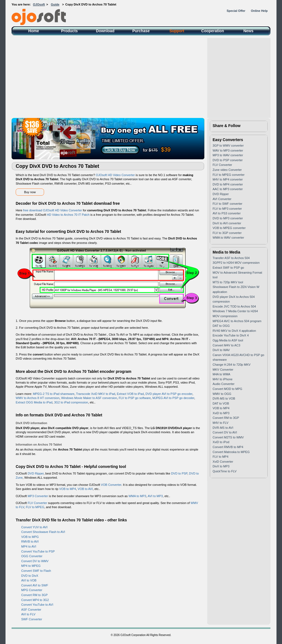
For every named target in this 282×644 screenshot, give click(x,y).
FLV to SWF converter (227, 204)
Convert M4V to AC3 (226, 345)
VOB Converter (111, 485)
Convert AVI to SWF (35, 585)
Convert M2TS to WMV (228, 437)
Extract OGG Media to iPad (34, 402)
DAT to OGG (221, 326)
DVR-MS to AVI (223, 428)
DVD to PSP (179, 473)
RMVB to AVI (30, 541)
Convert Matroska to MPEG (231, 452)
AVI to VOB (29, 580)
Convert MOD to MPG (227, 389)
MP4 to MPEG (31, 566)
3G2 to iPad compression (71, 402)
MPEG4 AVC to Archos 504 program (237, 321)
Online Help (259, 11)
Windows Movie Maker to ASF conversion (89, 398)
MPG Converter (32, 590)
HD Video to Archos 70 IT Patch (68, 215)
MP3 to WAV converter (228, 155)
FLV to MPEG (35, 507)
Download (105, 31)
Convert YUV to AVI (34, 527)
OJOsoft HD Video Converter (115, 175)
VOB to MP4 (68, 489)
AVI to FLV (28, 614)
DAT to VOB (221, 403)
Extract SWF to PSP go (228, 268)
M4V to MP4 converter (228, 179)
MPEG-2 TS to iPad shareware (54, 394)
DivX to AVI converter (227, 223)
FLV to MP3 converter (227, 209)
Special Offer (236, 11)
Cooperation (213, 31)
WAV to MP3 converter (228, 150)
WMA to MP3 (137, 496)
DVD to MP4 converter (228, 184)
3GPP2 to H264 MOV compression (236, 263)
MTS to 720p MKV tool (228, 282)
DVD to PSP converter (228, 160)
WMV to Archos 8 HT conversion (38, 398)
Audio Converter (224, 384)
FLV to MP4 (220, 457)
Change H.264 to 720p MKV (232, 365)
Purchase (141, 31)
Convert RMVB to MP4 (228, 447)
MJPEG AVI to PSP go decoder (173, 398)
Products (70, 31)
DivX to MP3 (221, 466)
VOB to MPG (30, 537)
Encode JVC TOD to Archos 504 (234, 306)
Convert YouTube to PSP (38, 551)
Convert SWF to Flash (36, 571)
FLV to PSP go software (135, 398)
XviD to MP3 (221, 413)
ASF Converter (31, 610)
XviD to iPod (221, 442)
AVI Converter (222, 199)
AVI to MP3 (155, 496)
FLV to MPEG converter (229, 175)
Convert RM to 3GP (34, 595)
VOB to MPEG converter (229, 228)
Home (34, 31)
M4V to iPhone (223, 379)
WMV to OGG (222, 394)
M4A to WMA (221, 374)
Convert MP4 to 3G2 (35, 600)
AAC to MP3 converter (228, 189)
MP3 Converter (38, 496)
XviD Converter (223, 462)
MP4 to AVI (29, 546)
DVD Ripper (36, 473)
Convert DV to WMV (35, 561)
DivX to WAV (221, 350)
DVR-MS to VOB (224, 398)
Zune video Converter (227, 170)
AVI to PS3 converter (227, 213)
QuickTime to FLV (225, 471)
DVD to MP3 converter (228, 218)
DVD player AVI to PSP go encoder (169, 394)
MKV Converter (223, 370)
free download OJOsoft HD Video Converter (53, 210)
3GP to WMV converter (228, 145)
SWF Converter (32, 619)
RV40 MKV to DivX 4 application (234, 331)
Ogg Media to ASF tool (228, 340)
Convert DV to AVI (225, 432)
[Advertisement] (141, 77)
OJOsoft (39, 4)
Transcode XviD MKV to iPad (96, 394)
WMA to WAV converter (228, 238)
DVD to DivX (30, 576)
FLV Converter (37, 503)
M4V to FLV (220, 423)
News (249, 31)
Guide (55, 4)
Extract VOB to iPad (130, 394)
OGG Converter (32, 556)
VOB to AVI (85, 489)
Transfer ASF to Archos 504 (231, 258)
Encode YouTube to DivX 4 (231, 335)
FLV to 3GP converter (227, 233)
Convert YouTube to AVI (37, 605)
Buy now (30, 192)
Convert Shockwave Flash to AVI (43, 532)
